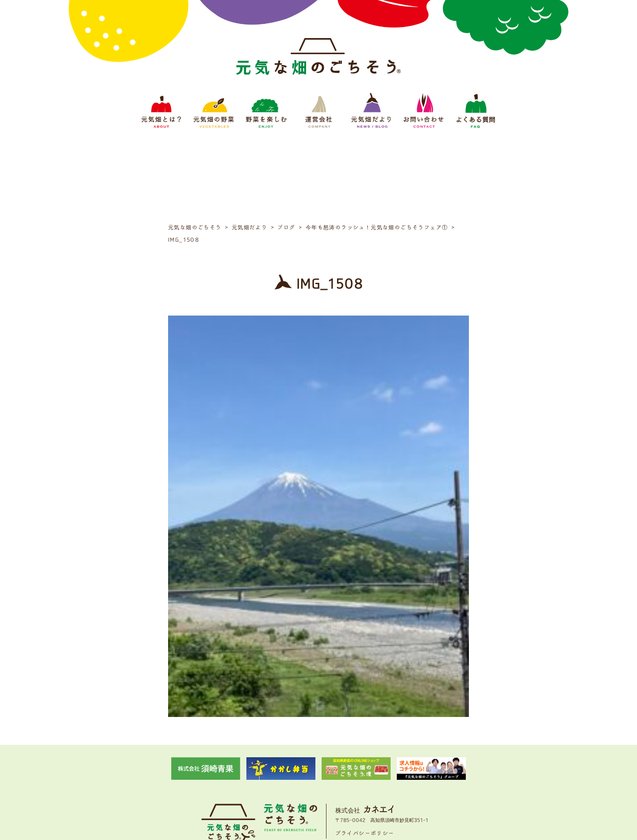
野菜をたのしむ (284, 779)
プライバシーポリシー (365, 751)
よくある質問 (435, 779)
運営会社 (321, 779)
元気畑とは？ (202, 779)
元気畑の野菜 (242, 779)
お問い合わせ (395, 779)
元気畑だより (356, 779)
